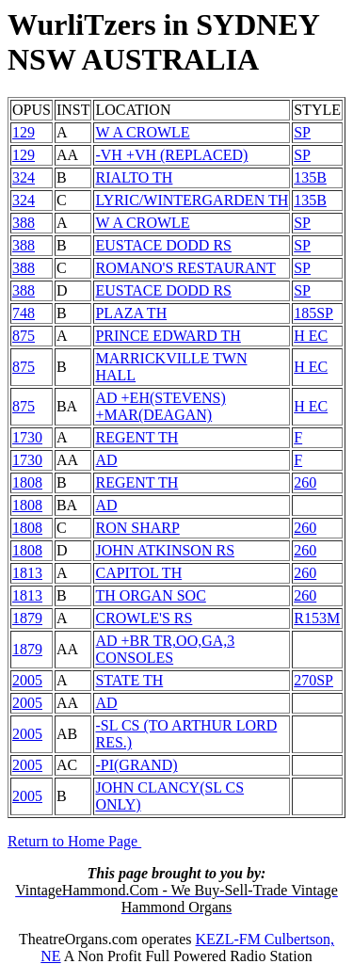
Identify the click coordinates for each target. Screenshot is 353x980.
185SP (313, 313)
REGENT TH (136, 437)
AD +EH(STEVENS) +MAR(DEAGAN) (160, 406)
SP (302, 132)
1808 (27, 482)
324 (24, 177)
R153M (317, 618)
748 (24, 313)
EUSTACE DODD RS (163, 245)
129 (24, 132)
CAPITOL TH (138, 573)
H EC (311, 336)
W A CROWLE (142, 132)
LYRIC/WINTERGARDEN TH (192, 200)
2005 (27, 680)
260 (305, 482)
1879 (27, 618)
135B (310, 177)
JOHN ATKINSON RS (165, 550)
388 (24, 223)
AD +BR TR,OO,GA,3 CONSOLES (165, 649)
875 (24, 336)
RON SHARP (137, 528)
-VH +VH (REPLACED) (171, 155)
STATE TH (129, 680)
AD (106, 460)
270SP (313, 680)
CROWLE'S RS (144, 618)
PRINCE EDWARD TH (168, 336)
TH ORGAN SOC (150, 595)
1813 (27, 573)
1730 (27, 437)
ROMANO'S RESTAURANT (185, 268)
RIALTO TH (134, 177)
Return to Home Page (74, 841)
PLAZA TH (131, 313)
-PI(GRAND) (136, 765)
